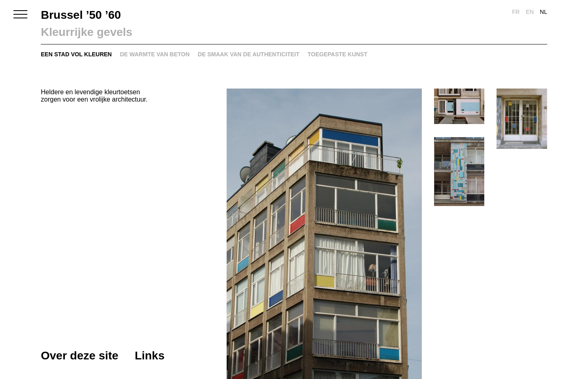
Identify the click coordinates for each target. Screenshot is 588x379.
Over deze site (80, 356)
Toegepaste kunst (337, 54)
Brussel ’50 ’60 (81, 15)
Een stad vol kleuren (76, 54)
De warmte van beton (155, 54)
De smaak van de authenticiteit (248, 54)
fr (516, 12)
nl (543, 12)
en (530, 12)
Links (150, 356)
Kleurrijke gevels (87, 32)
